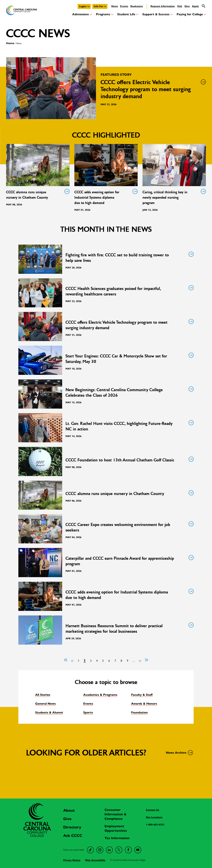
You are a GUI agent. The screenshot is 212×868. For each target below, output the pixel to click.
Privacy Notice (72, 860)
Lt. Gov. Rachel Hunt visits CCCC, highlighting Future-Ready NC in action (129, 426)
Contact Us (153, 810)
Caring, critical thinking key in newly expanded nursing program (174, 197)
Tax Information (117, 838)
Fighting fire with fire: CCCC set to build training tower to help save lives (129, 258)
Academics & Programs (100, 695)
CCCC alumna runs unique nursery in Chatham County (37, 195)
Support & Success (156, 14)
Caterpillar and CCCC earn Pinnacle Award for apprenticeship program (129, 561)
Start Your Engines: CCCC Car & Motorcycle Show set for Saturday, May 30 (129, 359)
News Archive (179, 753)
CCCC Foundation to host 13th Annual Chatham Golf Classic (129, 460)
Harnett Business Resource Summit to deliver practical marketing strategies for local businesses (129, 629)
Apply (195, 6)
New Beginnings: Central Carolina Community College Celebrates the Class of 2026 (129, 392)
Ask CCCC (73, 836)
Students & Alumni (49, 712)
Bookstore (137, 6)
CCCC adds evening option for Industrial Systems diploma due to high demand (105, 197)
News (115, 6)
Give (187, 6)
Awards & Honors (144, 704)
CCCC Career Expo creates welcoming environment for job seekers (129, 527)
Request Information (163, 6)
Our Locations (154, 817)
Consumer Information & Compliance (115, 814)
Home (10, 43)
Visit (180, 6)
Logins (83, 6)
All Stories (43, 695)
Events (124, 6)
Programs (103, 14)
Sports (88, 712)
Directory (72, 827)
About (69, 810)
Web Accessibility (95, 860)
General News (45, 704)
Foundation (139, 712)
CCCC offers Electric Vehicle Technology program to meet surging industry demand (129, 325)
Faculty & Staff (142, 695)
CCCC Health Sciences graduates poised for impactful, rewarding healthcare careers (129, 291)
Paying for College (190, 14)
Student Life (126, 14)
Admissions (81, 14)
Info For (98, 6)
